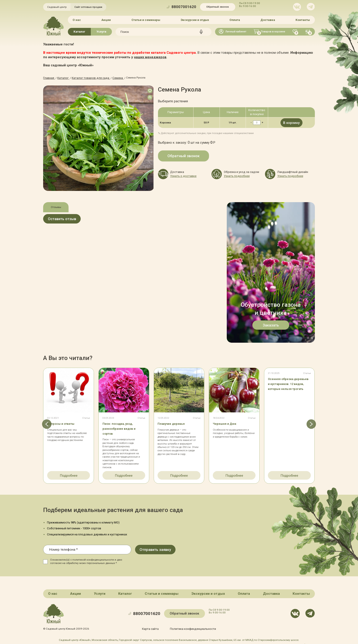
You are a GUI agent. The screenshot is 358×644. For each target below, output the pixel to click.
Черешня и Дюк (227, 423)
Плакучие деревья (174, 423)
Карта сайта (152, 627)
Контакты (302, 20)
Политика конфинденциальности (192, 627)
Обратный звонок (218, 7)
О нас (78, 20)
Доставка (267, 20)
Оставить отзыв (69, 219)
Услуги (101, 31)
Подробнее (69, 474)
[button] (43, 424)
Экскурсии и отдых (195, 20)
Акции (107, 20)
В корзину (291, 122)
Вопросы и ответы (64, 423)
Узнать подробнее (235, 174)
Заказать (271, 324)
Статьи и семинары (146, 20)
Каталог (79, 31)
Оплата (235, 20)
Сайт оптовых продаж (88, 7)
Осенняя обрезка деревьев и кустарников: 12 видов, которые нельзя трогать (289, 388)
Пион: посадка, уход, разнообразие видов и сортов (123, 428)
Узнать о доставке (182, 174)
